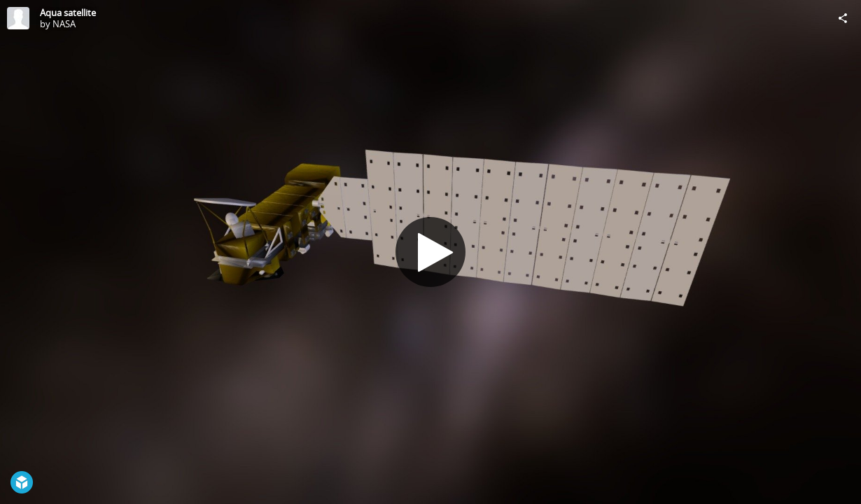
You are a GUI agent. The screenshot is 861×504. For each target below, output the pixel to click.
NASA (64, 24)
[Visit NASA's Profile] (18, 18)
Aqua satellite (68, 13)
